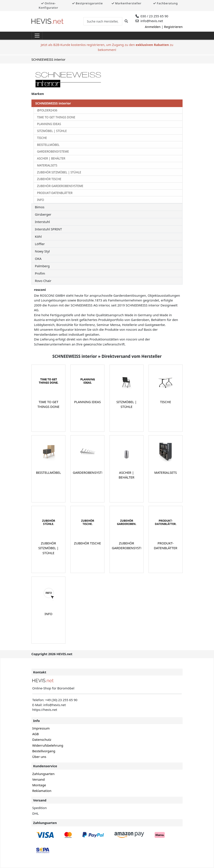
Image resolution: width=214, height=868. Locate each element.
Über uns (39, 757)
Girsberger (43, 214)
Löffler (40, 244)
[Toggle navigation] (37, 36)
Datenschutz (42, 739)
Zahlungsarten (43, 774)
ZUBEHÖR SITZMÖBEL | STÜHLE (59, 172)
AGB (36, 734)
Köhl (38, 236)
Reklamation (42, 791)
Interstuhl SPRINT (48, 229)
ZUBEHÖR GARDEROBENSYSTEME (60, 186)
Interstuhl (42, 222)
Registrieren (173, 27)
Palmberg (42, 266)
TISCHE (42, 138)
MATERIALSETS (47, 165)
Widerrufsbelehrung (48, 745)
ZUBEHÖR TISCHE (49, 179)
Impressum (41, 728)
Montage (39, 785)
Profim (40, 273)
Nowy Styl (42, 251)
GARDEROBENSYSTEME (53, 151)
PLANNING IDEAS (49, 124)
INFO (41, 200)
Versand (38, 779)
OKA (38, 259)
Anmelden (153, 27)
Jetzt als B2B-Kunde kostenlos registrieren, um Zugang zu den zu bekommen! (107, 47)
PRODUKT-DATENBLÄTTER (55, 193)
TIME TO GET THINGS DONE (56, 117)
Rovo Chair (43, 281)
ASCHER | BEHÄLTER (51, 158)
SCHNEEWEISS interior (48, 59)
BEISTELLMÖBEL (48, 145)
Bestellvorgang (44, 751)
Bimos (40, 207)
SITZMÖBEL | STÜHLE (52, 131)
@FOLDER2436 (47, 110)
